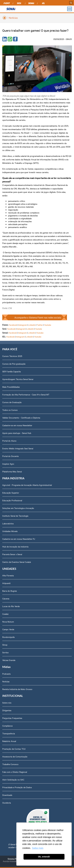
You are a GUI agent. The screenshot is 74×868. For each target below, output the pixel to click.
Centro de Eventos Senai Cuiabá (17, 562)
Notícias (13, 18)
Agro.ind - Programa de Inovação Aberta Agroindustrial (27, 485)
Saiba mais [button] (38, 848)
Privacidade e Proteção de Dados (17, 787)
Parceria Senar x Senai (12, 554)
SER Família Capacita (12, 371)
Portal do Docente (10, 456)
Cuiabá (5, 614)
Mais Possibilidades (11, 387)
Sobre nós (7, 703)
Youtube (48, 325)
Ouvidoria (7, 803)
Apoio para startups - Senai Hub (17, 433)
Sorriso (5, 652)
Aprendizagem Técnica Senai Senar (18, 379)
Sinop (5, 645)
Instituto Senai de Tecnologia (15, 516)
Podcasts (6, 674)
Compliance (7, 726)
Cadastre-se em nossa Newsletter (17, 425)
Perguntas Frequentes (12, 718)
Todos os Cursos (10, 410)
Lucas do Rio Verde (11, 606)
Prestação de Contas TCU (14, 749)
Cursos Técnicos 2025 (12, 356)
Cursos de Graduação (12, 402)
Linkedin (32, 325)
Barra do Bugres (10, 591)
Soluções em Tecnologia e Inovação (18, 508)
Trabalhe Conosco (10, 764)
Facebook (13, 325)
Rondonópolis (9, 637)
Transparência (9, 733)
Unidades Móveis (10, 531)
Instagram (23, 325)
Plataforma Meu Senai (12, 471)
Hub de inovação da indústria (15, 547)
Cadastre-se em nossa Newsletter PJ (19, 539)
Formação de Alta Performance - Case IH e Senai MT (26, 395)
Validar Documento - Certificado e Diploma (21, 418)
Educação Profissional (12, 500)
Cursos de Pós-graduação (14, 364)
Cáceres (6, 599)
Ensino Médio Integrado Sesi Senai (18, 448)
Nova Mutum (8, 622)
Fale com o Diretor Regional (15, 772)
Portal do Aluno (9, 441)
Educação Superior (11, 493)
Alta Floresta (8, 575)
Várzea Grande (9, 660)
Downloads (7, 795)
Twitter (40, 325)
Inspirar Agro (8, 464)
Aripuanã (6, 583)
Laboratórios (8, 523)
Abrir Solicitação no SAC (13, 780)
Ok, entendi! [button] (44, 857)
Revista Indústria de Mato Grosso (17, 689)
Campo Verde (8, 629)
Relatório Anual (9, 741)
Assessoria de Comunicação (15, 756)
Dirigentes (7, 710)
